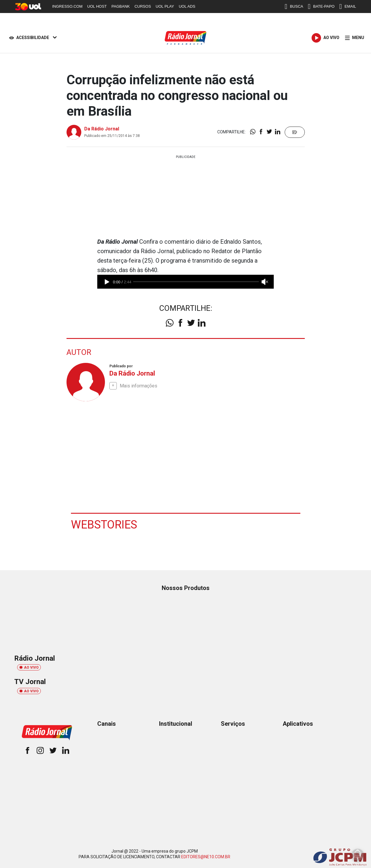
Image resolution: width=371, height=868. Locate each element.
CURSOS (143, 6)
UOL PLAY (165, 6)
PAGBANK (121, 6)
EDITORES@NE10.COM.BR (206, 856)
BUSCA (294, 7)
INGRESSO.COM (68, 6)
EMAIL (348, 7)
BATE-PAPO (321, 7)
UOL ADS (187, 6)
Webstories (104, 524)
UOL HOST (97, 6)
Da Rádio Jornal (102, 129)
